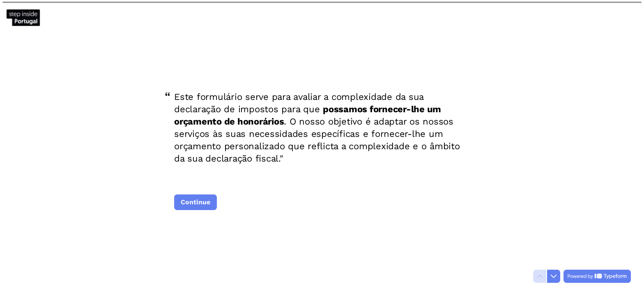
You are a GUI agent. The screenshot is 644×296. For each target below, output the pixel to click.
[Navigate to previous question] (540, 276)
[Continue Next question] (195, 202)
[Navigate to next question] (554, 276)
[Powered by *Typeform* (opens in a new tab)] (597, 276)
